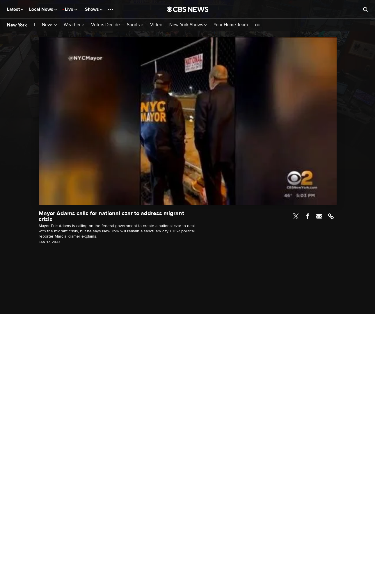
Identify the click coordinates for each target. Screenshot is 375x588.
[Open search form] (365, 9)
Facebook (308, 216)
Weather (74, 25)
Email (319, 216)
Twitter (296, 216)
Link (331, 216)
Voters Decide (105, 25)
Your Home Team (231, 25)
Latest (15, 9)
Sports (135, 25)
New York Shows (188, 25)
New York (17, 25)
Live (71, 9)
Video (156, 25)
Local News (43, 9)
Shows (94, 9)
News (49, 25)
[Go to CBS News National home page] (188, 9)
